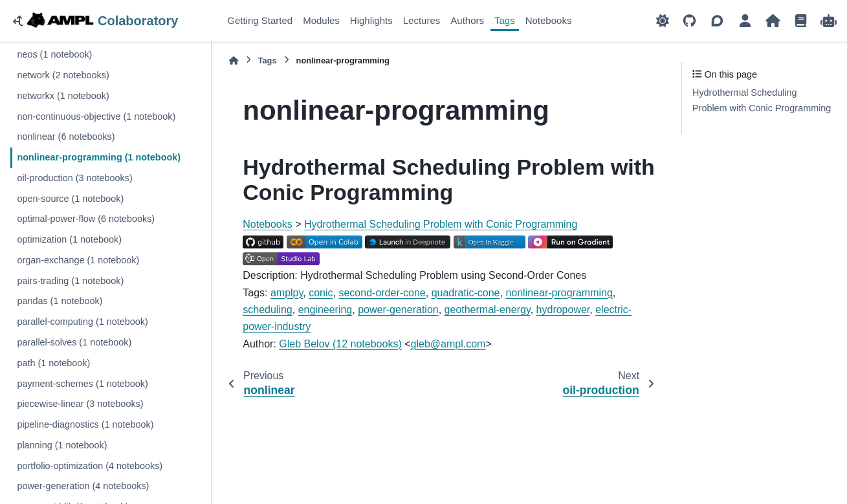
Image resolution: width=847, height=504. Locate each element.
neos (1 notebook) (54, 54)
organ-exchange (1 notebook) (78, 260)
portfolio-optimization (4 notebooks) (90, 466)
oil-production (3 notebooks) (74, 178)
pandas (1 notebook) (60, 301)
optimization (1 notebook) (69, 239)
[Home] (234, 60)
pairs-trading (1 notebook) (70, 281)
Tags (505, 20)
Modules (321, 20)
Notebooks (549, 20)
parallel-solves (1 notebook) (74, 342)
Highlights (371, 20)
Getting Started (260, 20)
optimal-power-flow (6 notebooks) (86, 219)
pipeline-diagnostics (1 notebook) (85, 424)
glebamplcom (448, 344)
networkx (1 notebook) (63, 96)
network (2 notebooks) (63, 75)
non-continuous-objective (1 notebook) (96, 116)
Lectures (422, 20)
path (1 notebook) (53, 363)
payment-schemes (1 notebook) (82, 384)
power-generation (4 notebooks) (83, 486)
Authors (467, 20)
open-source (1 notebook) (70, 199)
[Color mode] (663, 21)
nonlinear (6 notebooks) (66, 137)
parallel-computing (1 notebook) (82, 322)
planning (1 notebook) (62, 445)
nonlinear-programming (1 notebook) (99, 157)
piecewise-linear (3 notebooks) (80, 404)
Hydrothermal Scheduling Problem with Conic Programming (441, 224)
